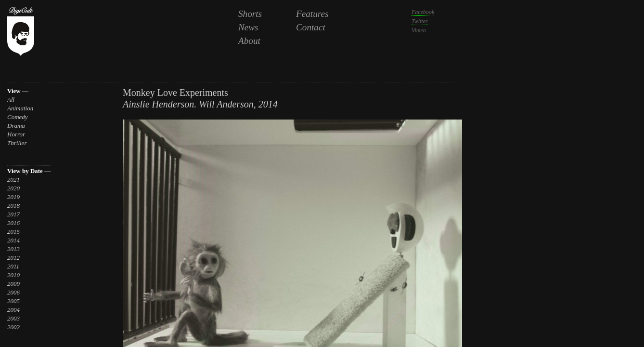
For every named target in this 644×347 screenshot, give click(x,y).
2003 (13, 318)
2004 (13, 310)
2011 (13, 266)
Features (312, 14)
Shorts (250, 14)
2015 (13, 232)
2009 (13, 284)
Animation (20, 108)
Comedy (18, 117)
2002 (13, 327)
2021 (13, 180)
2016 (13, 223)
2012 (13, 258)
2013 (13, 249)
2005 (13, 301)
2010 (13, 275)
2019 (13, 197)
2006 (13, 292)
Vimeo (419, 30)
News (248, 27)
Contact (311, 27)
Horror (16, 134)
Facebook (423, 12)
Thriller (17, 143)
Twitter (420, 21)
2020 (13, 188)
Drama (16, 126)
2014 (13, 240)
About (249, 41)
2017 (13, 214)
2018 (13, 206)
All (11, 100)
